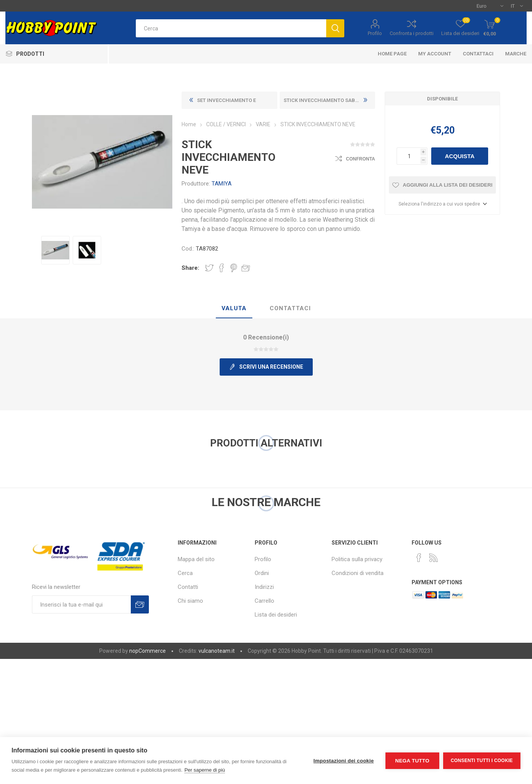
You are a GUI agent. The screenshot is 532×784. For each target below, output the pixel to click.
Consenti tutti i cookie (482, 761)
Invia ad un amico (246, 268)
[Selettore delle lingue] (517, 6)
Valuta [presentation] (234, 308)
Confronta (360, 159)
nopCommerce (148, 651)
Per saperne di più (205, 770)
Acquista (459, 156)
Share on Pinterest (234, 268)
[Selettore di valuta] (490, 6)
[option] (55, 250)
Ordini (262, 573)
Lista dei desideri (276, 615)
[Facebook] (419, 558)
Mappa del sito (196, 559)
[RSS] (434, 558)
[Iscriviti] (81, 604)
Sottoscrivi (140, 604)
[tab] (234, 309)
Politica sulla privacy (357, 559)
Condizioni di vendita (358, 573)
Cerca (185, 573)
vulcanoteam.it (217, 651)
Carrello (264, 601)
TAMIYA (222, 184)
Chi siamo (190, 601)
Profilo (375, 33)
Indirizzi (264, 587)
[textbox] (231, 28)
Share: (190, 268)
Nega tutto (412, 761)
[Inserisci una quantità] (409, 156)
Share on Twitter (209, 268)
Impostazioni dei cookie (344, 761)
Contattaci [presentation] (290, 308)
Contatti (188, 587)
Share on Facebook (222, 268)
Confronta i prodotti (412, 33)
